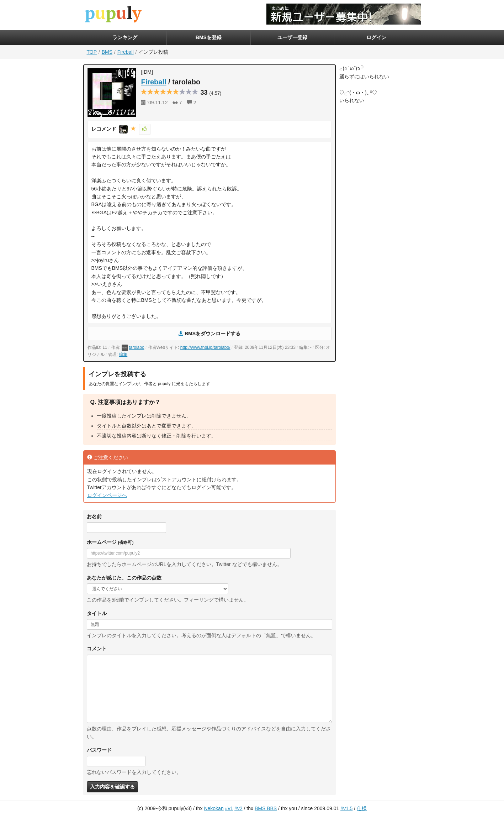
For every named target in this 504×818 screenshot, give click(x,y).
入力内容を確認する (112, 787)
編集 (123, 355)
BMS (107, 52)
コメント (97, 649)
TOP (92, 52)
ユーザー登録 (292, 37)
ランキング (125, 37)
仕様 (362, 808)
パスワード (99, 750)
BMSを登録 (209, 37)
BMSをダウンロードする (209, 334)
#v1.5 (346, 808)
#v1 (229, 808)
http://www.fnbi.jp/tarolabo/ (205, 347)
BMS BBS (266, 808)
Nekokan (214, 808)
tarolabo (133, 347)
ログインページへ (107, 495)
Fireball (126, 52)
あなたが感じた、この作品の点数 (124, 578)
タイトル (97, 613)
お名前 (94, 517)
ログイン (376, 37)
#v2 (238, 808)
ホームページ (110, 542)
